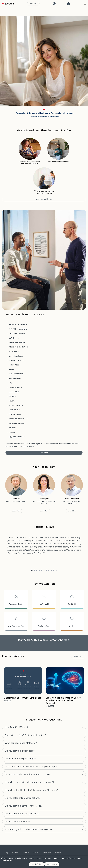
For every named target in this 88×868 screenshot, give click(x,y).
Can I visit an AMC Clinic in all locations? (26, 735)
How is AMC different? (17, 727)
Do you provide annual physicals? (22, 814)
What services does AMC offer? (21, 743)
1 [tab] (32, 570)
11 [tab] (56, 570)
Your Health (47, 853)
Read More (78, 656)
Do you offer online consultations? (22, 798)
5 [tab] (42, 570)
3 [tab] (37, 570)
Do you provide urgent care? (20, 751)
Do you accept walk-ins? (18, 822)
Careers (58, 853)
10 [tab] (54, 570)
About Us (26, 853)
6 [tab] (44, 570)
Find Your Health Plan (44, 199)
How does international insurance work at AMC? (30, 782)
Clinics (36, 853)
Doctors (15, 853)
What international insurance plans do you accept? (31, 767)
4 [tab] (39, 570)
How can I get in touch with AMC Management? (30, 829)
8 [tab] (49, 570)
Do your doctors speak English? (21, 759)
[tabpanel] (44, 545)
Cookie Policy (36, 864)
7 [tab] (46, 570)
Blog (6, 853)
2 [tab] (34, 570)
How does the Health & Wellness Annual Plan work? (31, 790)
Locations (33, 4)
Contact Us (44, 453)
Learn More (16, 511)
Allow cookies (52, 864)
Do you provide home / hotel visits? (23, 806)
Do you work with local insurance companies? (28, 774)
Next (85, 495)
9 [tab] (51, 570)
